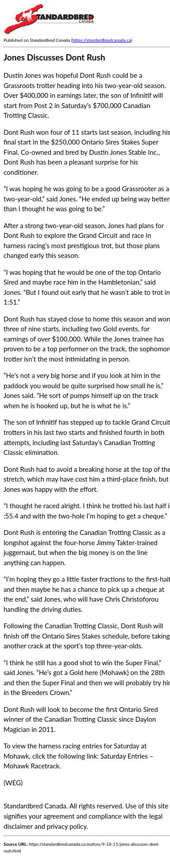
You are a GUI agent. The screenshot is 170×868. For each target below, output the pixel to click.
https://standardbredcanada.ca (102, 40)
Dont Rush (19, 132)
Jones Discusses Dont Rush (54, 57)
